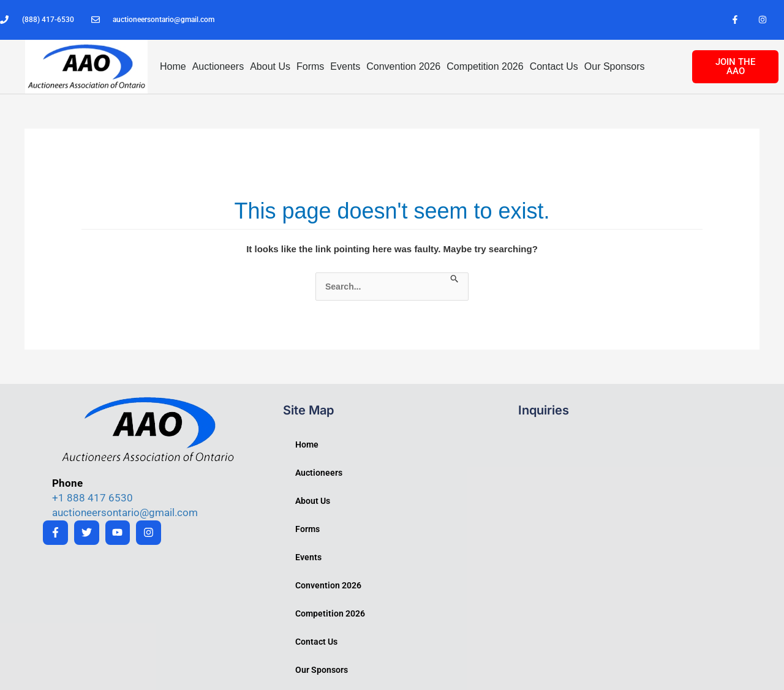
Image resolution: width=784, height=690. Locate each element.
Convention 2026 (403, 66)
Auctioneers (218, 66)
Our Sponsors (615, 66)
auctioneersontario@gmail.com (125, 512)
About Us (270, 66)
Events (345, 66)
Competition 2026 (485, 66)
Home (173, 66)
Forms (310, 66)
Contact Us (554, 66)
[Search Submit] (455, 279)
